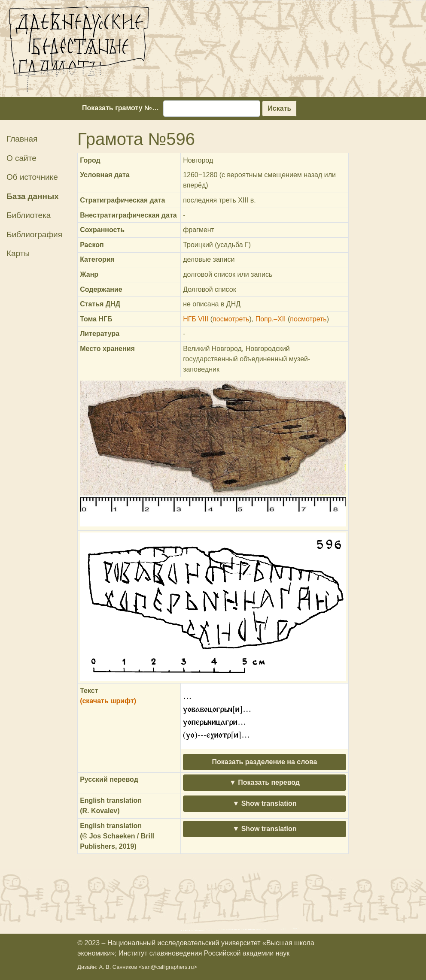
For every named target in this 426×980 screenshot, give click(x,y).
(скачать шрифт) (108, 701)
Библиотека (29, 215)
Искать (279, 108)
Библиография (34, 234)
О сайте (21, 158)
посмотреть (231, 319)
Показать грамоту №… (120, 108)
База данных (33, 196)
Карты (18, 253)
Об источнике (32, 177)
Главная (22, 139)
